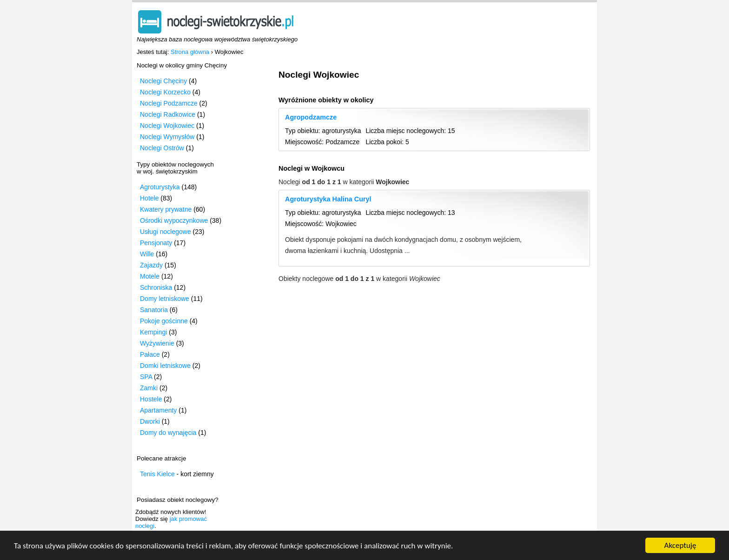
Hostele (151, 399)
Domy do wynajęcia (168, 433)
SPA (146, 377)
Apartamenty (158, 410)
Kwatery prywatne (166, 209)
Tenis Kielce (157, 474)
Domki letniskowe (165, 366)
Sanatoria (154, 310)
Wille (147, 254)
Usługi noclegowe (166, 232)
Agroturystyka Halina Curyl (328, 199)
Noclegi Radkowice (168, 114)
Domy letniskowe (165, 299)
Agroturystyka (160, 187)
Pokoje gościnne (164, 321)
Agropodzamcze (311, 117)
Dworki (150, 421)
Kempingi (153, 332)
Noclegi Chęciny (163, 81)
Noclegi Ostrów (162, 148)
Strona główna (190, 52)
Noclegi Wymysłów (167, 137)
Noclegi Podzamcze (169, 103)
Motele (150, 276)
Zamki (149, 388)
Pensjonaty (156, 243)
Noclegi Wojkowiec (167, 126)
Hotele (149, 198)
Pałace (150, 354)
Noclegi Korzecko (165, 92)
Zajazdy (151, 265)
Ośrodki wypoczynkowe (174, 220)
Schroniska (156, 287)
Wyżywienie (157, 343)
